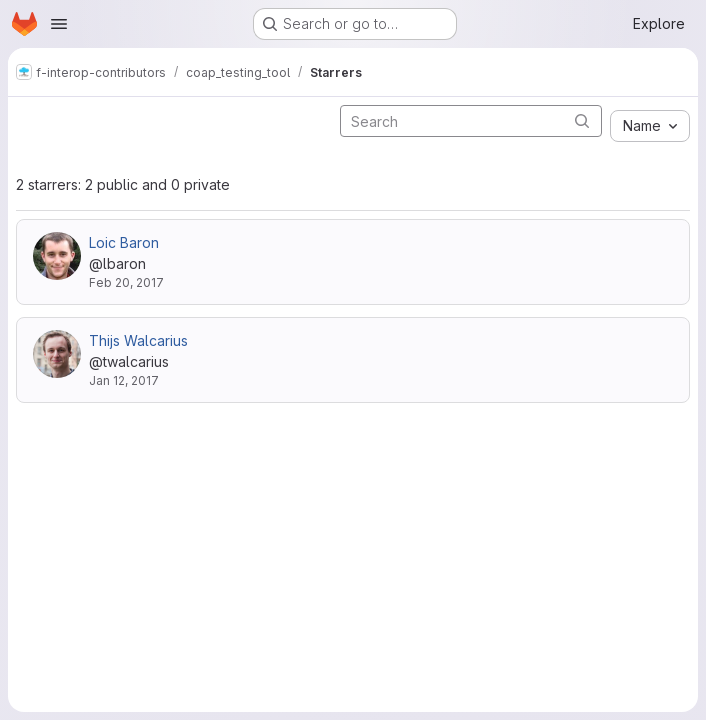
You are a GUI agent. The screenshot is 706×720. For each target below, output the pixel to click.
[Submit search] (582, 120)
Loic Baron (124, 242)
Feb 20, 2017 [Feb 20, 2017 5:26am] (126, 282)
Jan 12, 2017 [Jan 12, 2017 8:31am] (124, 380)
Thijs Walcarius (138, 340)
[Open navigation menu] (59, 24)
